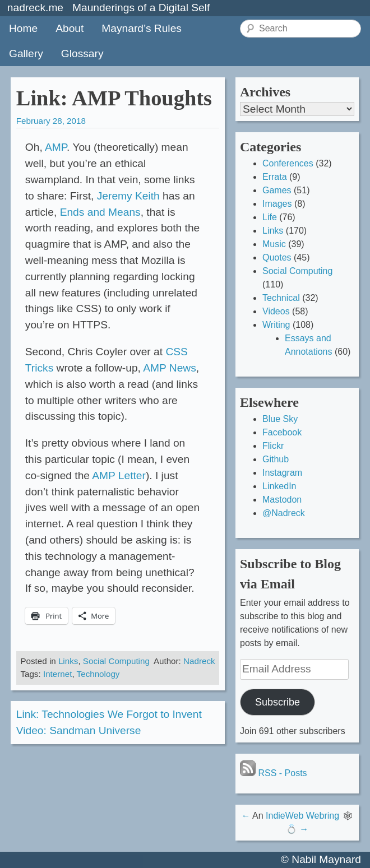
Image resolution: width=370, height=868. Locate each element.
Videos (276, 311)
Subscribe (277, 702)
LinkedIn (279, 486)
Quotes (277, 257)
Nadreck (199, 661)
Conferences (288, 163)
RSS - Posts (274, 773)
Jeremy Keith (128, 196)
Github (276, 459)
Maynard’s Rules (142, 28)
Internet (58, 674)
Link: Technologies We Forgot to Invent (109, 714)
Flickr (273, 446)
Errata (275, 177)
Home (23, 28)
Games (277, 190)
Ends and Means (100, 212)
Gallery (26, 54)
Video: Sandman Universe (79, 730)
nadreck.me (35, 8)
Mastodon (282, 500)
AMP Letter (119, 475)
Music (274, 244)
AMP (56, 147)
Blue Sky (280, 419)
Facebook (282, 432)
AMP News (170, 368)
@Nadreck (284, 513)
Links (68, 661)
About (70, 28)
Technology (98, 674)
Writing (276, 325)
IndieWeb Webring (302, 816)
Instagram (282, 473)
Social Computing (116, 661)
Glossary (82, 54)
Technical (281, 298)
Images (277, 204)
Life (270, 217)
